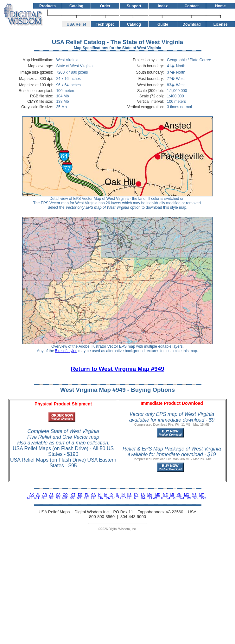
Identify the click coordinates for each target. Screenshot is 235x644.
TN (134, 498)
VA (168, 498)
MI (172, 495)
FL (87, 495)
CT (73, 495)
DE (80, 495)
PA (108, 498)
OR (101, 498)
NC (29, 498)
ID (111, 495)
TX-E (143, 498)
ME (165, 495)
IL (118, 495)
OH (86, 498)
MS (194, 495)
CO (65, 495)
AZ (51, 495)
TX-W (153, 498)
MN (179, 495)
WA (182, 498)
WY (204, 498)
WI (189, 498)
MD (158, 495)
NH (51, 498)
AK (32, 495)
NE (44, 498)
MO (187, 495)
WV (196, 498)
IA (106, 495)
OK (93, 498)
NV (72, 498)
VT (175, 498)
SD (127, 498)
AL (38, 495)
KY (136, 495)
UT (162, 498)
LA (143, 495)
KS (129, 495)
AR (45, 495)
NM (65, 498)
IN (123, 495)
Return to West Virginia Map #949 (118, 369)
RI (114, 498)
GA (93, 495)
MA (149, 495)
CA (58, 495)
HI (100, 495)
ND (36, 498)
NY (79, 498)
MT (201, 495)
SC (120, 498)
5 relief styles (66, 351)
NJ (58, 498)
